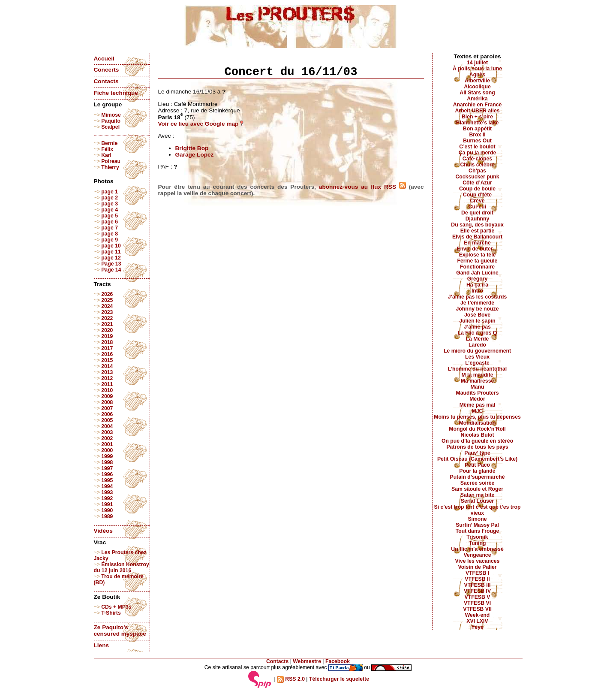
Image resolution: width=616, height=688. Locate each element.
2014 (107, 366)
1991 (107, 504)
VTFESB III (478, 585)
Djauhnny (478, 219)
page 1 (110, 192)
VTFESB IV (477, 591)
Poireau (111, 161)
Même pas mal (478, 405)
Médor (477, 399)
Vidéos (103, 531)
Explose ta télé (478, 255)
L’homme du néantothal (477, 369)
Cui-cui (477, 207)
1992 (107, 498)
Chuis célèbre (477, 165)
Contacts (106, 81)
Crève (477, 201)
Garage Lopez (195, 155)
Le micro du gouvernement (477, 351)
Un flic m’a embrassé (477, 549)
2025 (107, 300)
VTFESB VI (477, 603)
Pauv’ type (477, 453)
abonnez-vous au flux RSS (362, 187)
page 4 (110, 210)
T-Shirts (111, 613)
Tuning (478, 543)
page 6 (110, 222)
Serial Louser (478, 501)
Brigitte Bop (192, 148)
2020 (107, 330)
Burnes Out (477, 141)
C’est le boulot (477, 147)
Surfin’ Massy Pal (477, 525)
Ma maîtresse (478, 381)
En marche (477, 243)
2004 (107, 426)
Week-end (478, 615)
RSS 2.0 (291, 679)
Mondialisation (478, 423)
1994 (107, 486)
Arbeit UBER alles (477, 111)
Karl (106, 155)
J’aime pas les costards (477, 297)
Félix (107, 149)
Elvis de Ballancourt (477, 237)
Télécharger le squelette (339, 679)
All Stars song (477, 93)
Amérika (477, 99)
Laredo (477, 345)
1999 (107, 456)
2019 (107, 336)
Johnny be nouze (478, 309)
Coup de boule (477, 189)
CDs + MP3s (116, 607)
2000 (107, 450)
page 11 (111, 252)
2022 (107, 318)
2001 (107, 444)
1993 (107, 492)
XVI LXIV (477, 621)
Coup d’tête (477, 195)
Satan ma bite (478, 495)
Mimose (111, 115)
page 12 (111, 258)
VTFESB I (477, 573)
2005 (107, 420)
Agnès (477, 75)
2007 (107, 408)
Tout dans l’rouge (478, 531)
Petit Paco (477, 465)
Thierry (110, 167)
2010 (107, 390)
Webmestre (307, 661)
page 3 (110, 204)
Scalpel (110, 127)
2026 (107, 294)
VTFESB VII (477, 609)
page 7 (110, 228)
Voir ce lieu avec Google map (201, 124)
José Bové (477, 315)
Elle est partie (478, 231)
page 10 (111, 246)
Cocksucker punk (478, 177)
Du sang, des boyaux (477, 225)
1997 (107, 468)
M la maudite (477, 375)
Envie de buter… (477, 249)
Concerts (107, 70)
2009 (107, 396)
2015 (107, 360)
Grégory (478, 279)
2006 (107, 414)
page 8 (110, 234)
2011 (107, 384)
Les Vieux (477, 357)
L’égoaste (477, 363)
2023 (107, 312)
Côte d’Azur (477, 183)
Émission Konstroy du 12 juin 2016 (122, 567)
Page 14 (111, 270)
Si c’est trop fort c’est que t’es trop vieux (478, 510)
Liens (102, 645)
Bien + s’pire (477, 117)
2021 (107, 324)
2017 (107, 348)
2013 (107, 372)
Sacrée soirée (478, 483)
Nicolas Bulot (477, 435)
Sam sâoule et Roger (477, 489)
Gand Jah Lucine (477, 273)
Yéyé (477, 627)
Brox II (477, 135)
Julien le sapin (477, 321)
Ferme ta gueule (478, 261)
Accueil (104, 59)
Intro (477, 291)
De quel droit (477, 213)
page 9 (110, 240)
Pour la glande (477, 471)
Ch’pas (477, 171)
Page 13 (111, 264)
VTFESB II (477, 579)
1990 (107, 510)
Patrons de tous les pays (477, 447)
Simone (477, 519)
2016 (107, 354)
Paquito (111, 121)
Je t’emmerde (477, 303)
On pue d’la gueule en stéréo (477, 441)
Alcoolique (477, 87)
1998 (107, 462)
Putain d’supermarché (477, 477)
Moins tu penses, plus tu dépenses (477, 417)
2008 (107, 402)
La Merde (478, 339)
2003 (107, 432)
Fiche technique (116, 93)
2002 (107, 438)
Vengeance (478, 555)
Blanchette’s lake (478, 123)
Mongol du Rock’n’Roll (477, 429)
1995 (107, 480)
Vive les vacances (478, 561)
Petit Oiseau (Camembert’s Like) (477, 459)
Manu (478, 387)
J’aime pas (477, 327)
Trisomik (477, 537)
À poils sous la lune (477, 69)
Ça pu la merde (478, 153)
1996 (107, 474)
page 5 (110, 216)
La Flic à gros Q (478, 333)
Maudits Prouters (478, 393)
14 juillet (477, 63)
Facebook (338, 661)
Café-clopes (477, 159)
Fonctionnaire (477, 267)
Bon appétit (477, 129)
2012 (107, 378)
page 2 (110, 198)
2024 (107, 306)
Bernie (109, 143)
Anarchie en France (478, 105)
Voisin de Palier (477, 567)
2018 (107, 342)
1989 (107, 516)
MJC (478, 411)
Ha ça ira (477, 285)
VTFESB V (478, 597)
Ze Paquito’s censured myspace (120, 631)
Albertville (477, 81)
